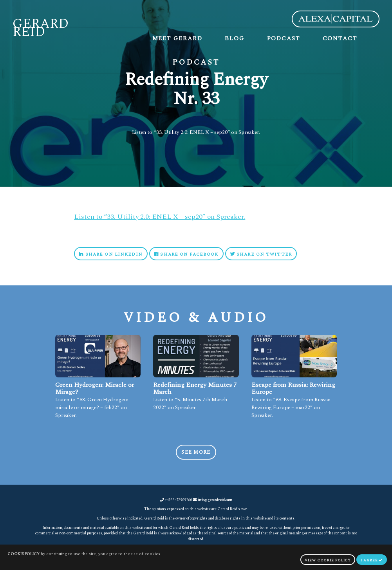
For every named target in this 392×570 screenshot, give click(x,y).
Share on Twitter (261, 254)
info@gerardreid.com (215, 500)
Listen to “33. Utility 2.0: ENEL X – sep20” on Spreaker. (160, 217)
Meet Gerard (177, 39)
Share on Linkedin (111, 254)
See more (196, 452)
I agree (372, 560)
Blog (235, 39)
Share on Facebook (186, 254)
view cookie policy (328, 560)
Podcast (284, 39)
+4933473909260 (176, 500)
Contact (340, 39)
